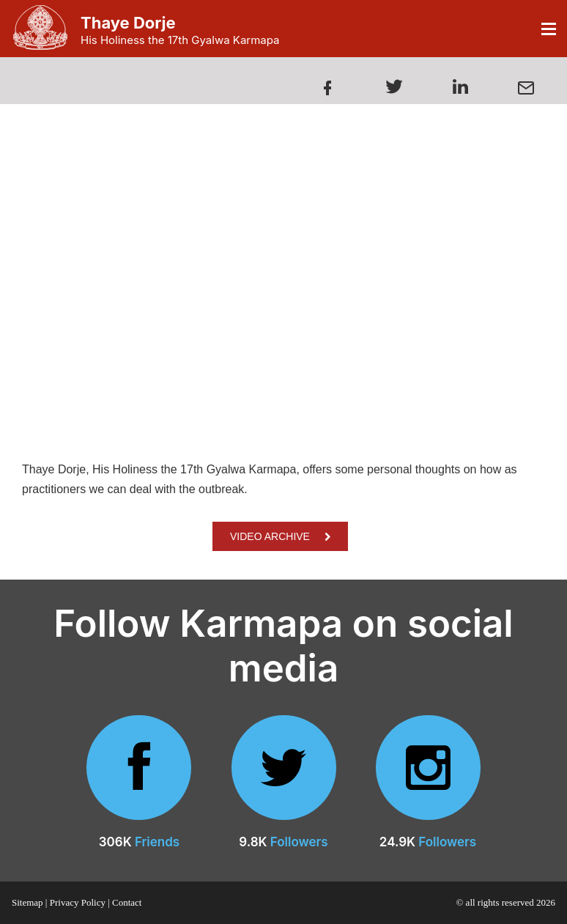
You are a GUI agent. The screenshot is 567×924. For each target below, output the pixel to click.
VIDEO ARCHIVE (280, 536)
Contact (127, 902)
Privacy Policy (78, 902)
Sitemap (27, 902)
